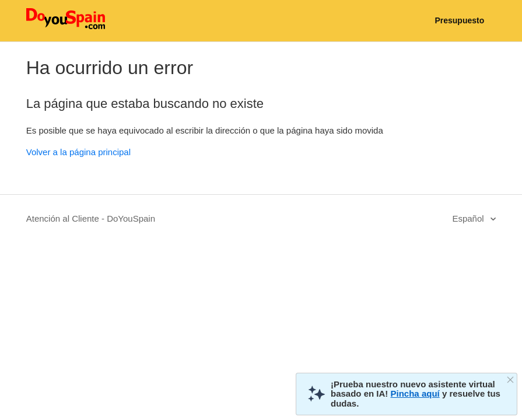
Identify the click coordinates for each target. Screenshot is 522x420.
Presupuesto (459, 20)
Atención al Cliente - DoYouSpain (91, 218)
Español (469, 218)
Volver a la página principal (78, 152)
